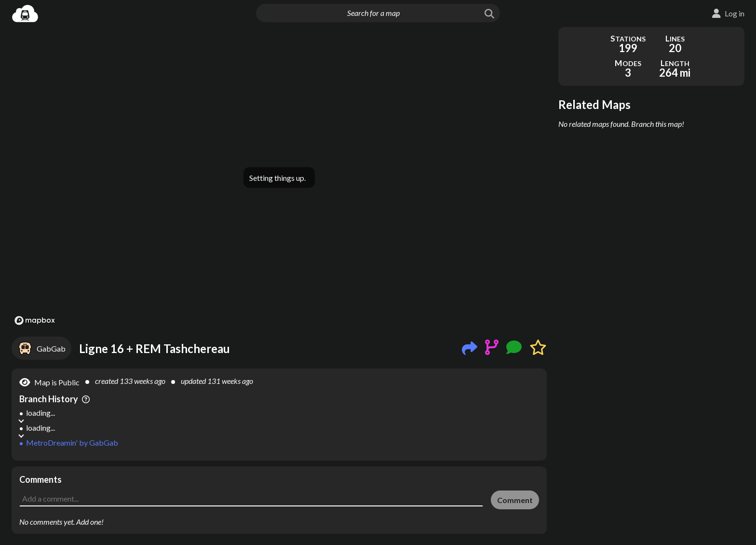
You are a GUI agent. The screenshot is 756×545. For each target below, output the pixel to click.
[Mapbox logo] (35, 320)
